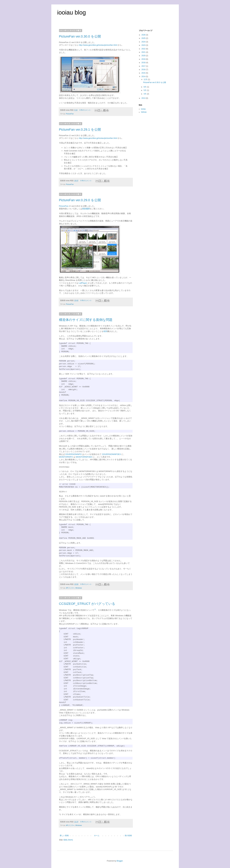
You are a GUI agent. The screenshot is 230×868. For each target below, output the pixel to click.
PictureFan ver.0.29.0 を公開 (80, 200)
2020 (144, 56)
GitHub (144, 112)
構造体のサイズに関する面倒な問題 (86, 320)
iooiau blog (72, 12)
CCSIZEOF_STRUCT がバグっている (87, 604)
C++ (73, 588)
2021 (144, 52)
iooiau (143, 109)
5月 (145, 90)
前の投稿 (128, 836)
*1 (60, 814)
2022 (144, 49)
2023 (144, 45)
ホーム (97, 836)
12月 (146, 79)
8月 (145, 87)
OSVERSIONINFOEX (111, 454)
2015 (144, 73)
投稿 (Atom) (68, 840)
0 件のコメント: (85, 110)
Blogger (120, 861)
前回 (105, 331)
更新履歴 (86, 209)
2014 (144, 77)
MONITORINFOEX (84, 457)
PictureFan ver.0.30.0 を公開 (80, 36)
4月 (145, 94)
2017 (144, 66)
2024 (144, 42)
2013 (144, 98)
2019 (144, 59)
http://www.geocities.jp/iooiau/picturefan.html (98, 45)
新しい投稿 (64, 836)
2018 (144, 63)
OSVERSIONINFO (73, 454)
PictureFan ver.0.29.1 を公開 (80, 130)
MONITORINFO (66, 457)
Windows (79, 588)
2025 (144, 38)
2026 (144, 35)
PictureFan (70, 114)
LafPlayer (83, 283)
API (67, 588)
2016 (144, 70)
